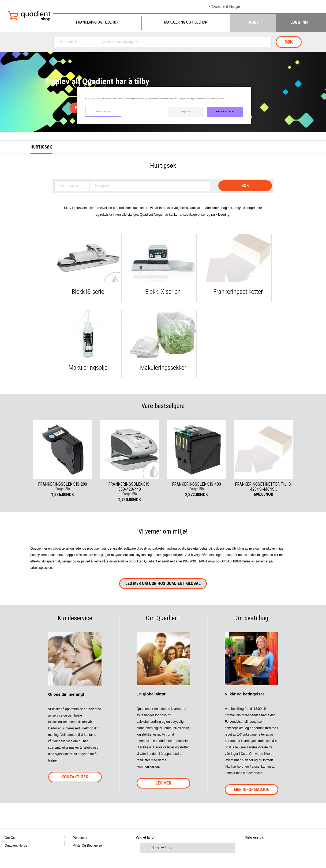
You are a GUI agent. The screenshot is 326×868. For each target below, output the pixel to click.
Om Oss (10, 838)
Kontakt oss (75, 777)
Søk (289, 42)
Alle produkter (68, 42)
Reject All (186, 112)
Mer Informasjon (252, 789)
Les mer (163, 783)
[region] (164, 105)
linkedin (255, 848)
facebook (284, 848)
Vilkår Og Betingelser (88, 846)
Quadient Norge (226, 6)
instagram (314, 848)
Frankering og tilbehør (97, 22)
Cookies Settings (103, 112)
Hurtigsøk (41, 147)
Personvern (81, 838)
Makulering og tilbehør (186, 22)
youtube (299, 848)
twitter (269, 848)
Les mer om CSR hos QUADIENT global (163, 583)
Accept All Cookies (225, 112)
